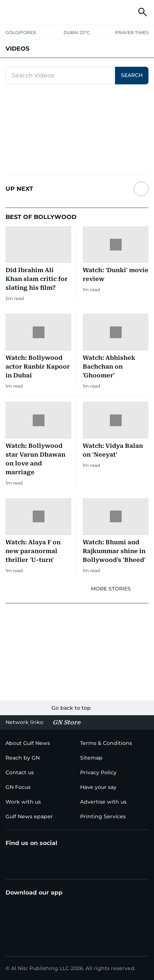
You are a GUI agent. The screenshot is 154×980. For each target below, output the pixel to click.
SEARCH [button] (132, 75)
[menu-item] (23, 758)
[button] (11, 12)
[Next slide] (141, 189)
